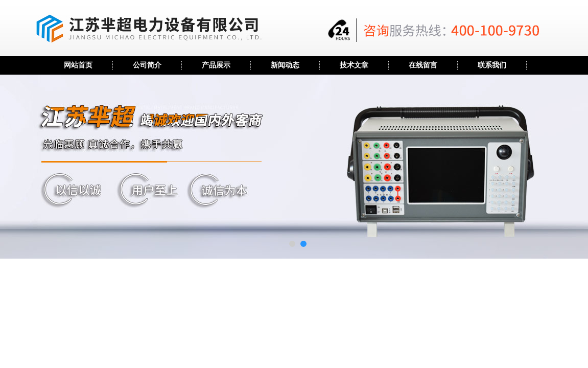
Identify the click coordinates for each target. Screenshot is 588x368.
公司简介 (147, 65)
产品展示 (216, 65)
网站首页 (78, 65)
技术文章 (354, 65)
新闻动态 (285, 65)
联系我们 (492, 65)
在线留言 (423, 65)
